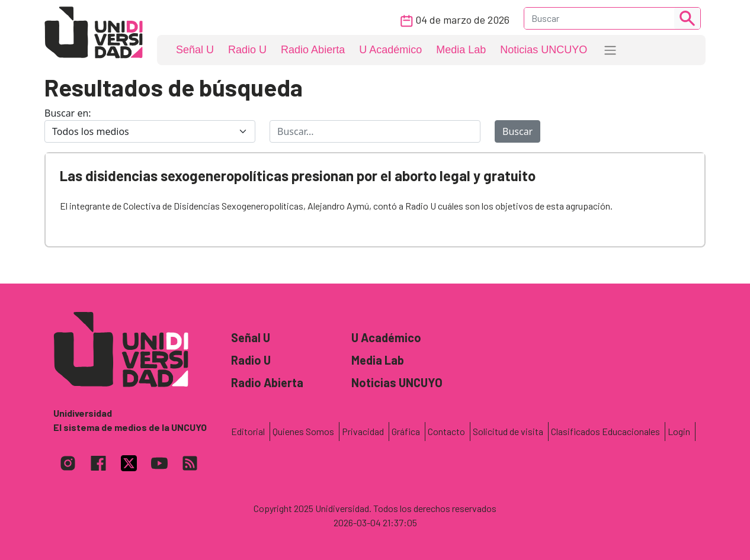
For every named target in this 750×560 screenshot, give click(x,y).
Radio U (247, 50)
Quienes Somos (303, 431)
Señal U (195, 50)
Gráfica (406, 431)
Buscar (517, 131)
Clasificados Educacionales (605, 431)
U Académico (390, 50)
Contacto (446, 431)
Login (679, 431)
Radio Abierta (313, 50)
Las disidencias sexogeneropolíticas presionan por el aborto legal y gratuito (298, 176)
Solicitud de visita (508, 431)
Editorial (248, 431)
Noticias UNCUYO (544, 50)
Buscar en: (68, 113)
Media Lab (461, 50)
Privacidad (363, 431)
